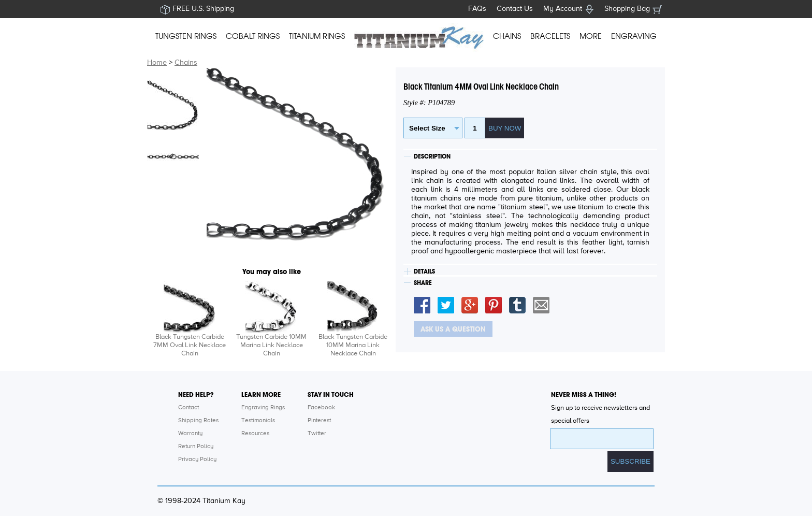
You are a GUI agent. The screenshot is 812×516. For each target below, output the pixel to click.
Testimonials (258, 421)
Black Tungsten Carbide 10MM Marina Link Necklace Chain (353, 345)
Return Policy (196, 447)
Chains (186, 63)
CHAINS (507, 36)
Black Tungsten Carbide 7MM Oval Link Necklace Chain (190, 345)
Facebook (321, 408)
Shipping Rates (198, 421)
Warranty (190, 434)
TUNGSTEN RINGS (186, 36)
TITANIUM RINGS (317, 36)
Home (157, 63)
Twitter (317, 434)
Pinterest (319, 421)
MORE (591, 36)
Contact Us (515, 9)
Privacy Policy (197, 460)
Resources (255, 434)
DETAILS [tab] (424, 271)
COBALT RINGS (253, 36)
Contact (189, 408)
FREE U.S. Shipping (203, 9)
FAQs (477, 9)
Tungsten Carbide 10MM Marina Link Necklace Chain (271, 345)
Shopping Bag (627, 9)
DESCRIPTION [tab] (432, 156)
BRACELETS (550, 36)
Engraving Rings (263, 408)
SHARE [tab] (423, 283)
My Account (563, 9)
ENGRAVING (634, 36)
